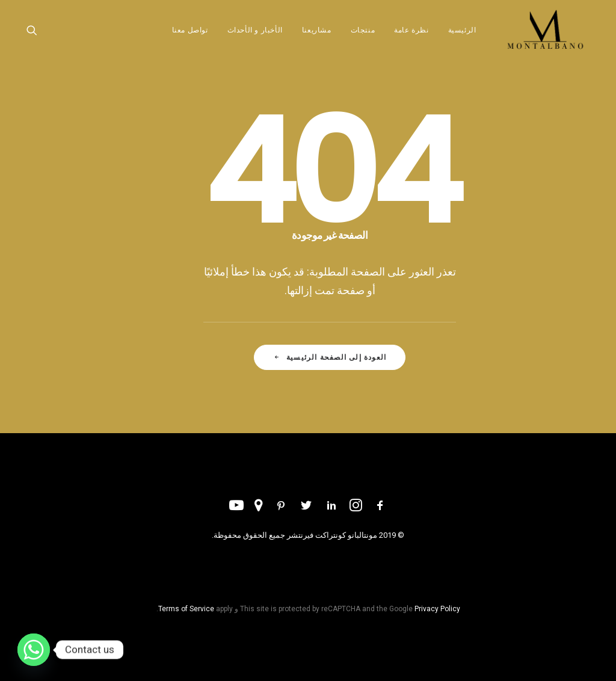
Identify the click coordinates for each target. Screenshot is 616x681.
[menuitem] (453, 38)
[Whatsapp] (34, 650)
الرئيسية (457, 38)
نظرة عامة (407, 38)
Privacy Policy (437, 609)
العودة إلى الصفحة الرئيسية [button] (330, 357)
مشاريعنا (313, 38)
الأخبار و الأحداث (250, 38)
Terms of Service (186, 609)
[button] (32, 38)
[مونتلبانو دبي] (543, 38)
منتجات (358, 38)
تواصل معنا (185, 38)
